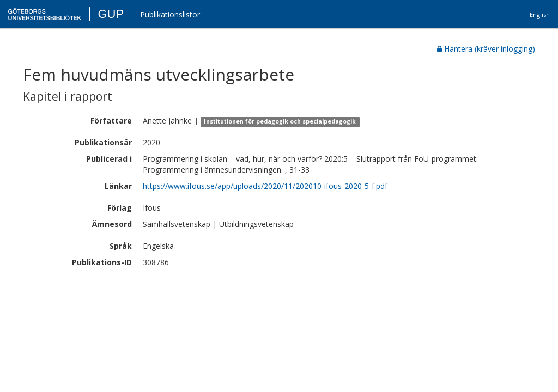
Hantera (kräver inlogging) (486, 49)
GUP (111, 14)
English (540, 14)
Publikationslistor (170, 14)
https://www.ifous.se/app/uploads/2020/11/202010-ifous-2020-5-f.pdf (265, 186)
